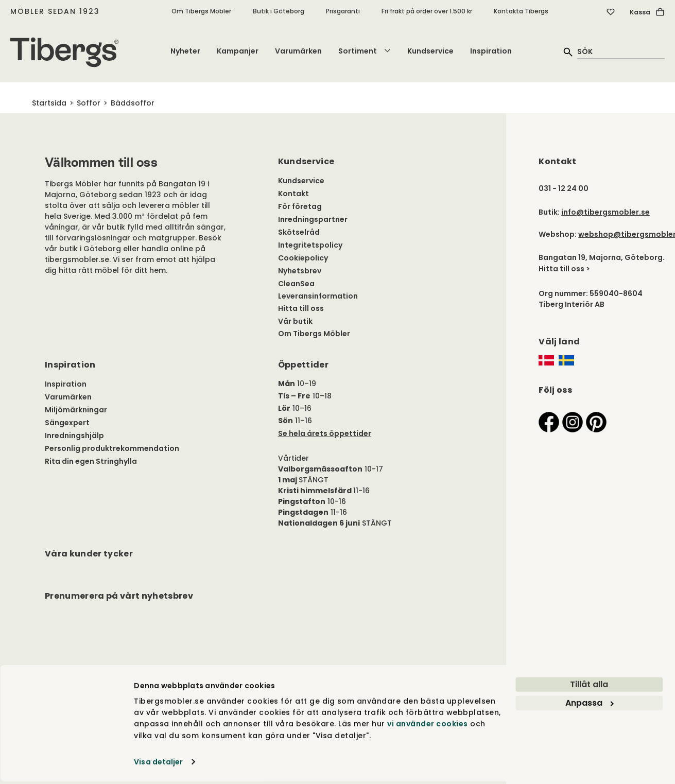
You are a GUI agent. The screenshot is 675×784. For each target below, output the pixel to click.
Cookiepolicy (303, 258)
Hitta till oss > (564, 269)
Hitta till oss (301, 308)
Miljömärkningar (76, 410)
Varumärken (298, 51)
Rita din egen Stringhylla (91, 461)
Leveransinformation (318, 296)
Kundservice (430, 51)
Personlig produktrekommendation (112, 448)
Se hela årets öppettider (325, 433)
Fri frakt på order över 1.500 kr (427, 11)
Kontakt (293, 194)
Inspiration (491, 51)
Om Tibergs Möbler (201, 11)
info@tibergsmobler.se (605, 212)
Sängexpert (67, 423)
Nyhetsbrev (300, 271)
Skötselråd (299, 232)
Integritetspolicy (310, 245)
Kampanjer (238, 51)
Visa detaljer (158, 764)
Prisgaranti (343, 11)
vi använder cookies (428, 726)
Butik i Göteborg (279, 11)
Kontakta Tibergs (521, 11)
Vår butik (295, 321)
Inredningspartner (313, 219)
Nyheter (185, 51)
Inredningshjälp (74, 435)
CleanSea (296, 284)
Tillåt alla (589, 687)
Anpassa (590, 705)
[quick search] (621, 51)
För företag (300, 206)
